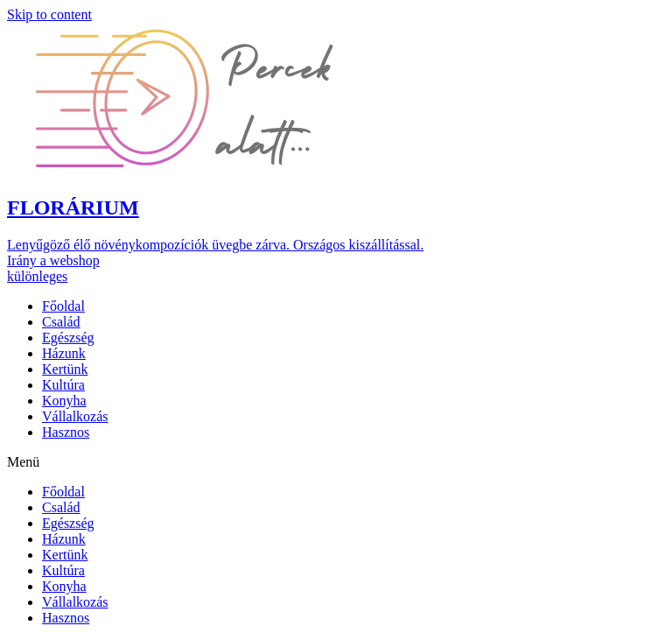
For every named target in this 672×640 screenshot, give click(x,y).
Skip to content (49, 14)
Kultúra (63, 385)
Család (61, 322)
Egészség (68, 338)
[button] (226, 99)
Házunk (64, 353)
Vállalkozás (75, 416)
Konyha (64, 401)
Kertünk (65, 369)
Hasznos (66, 432)
